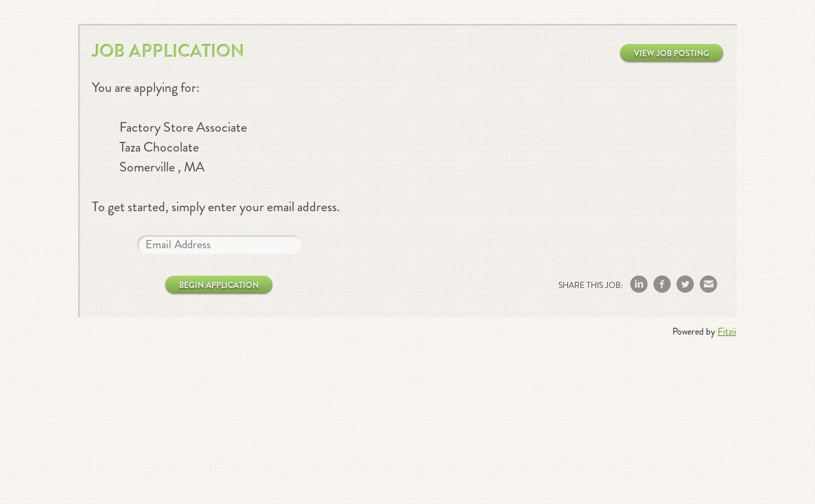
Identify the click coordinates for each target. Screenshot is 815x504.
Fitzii (727, 331)
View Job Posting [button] (672, 53)
